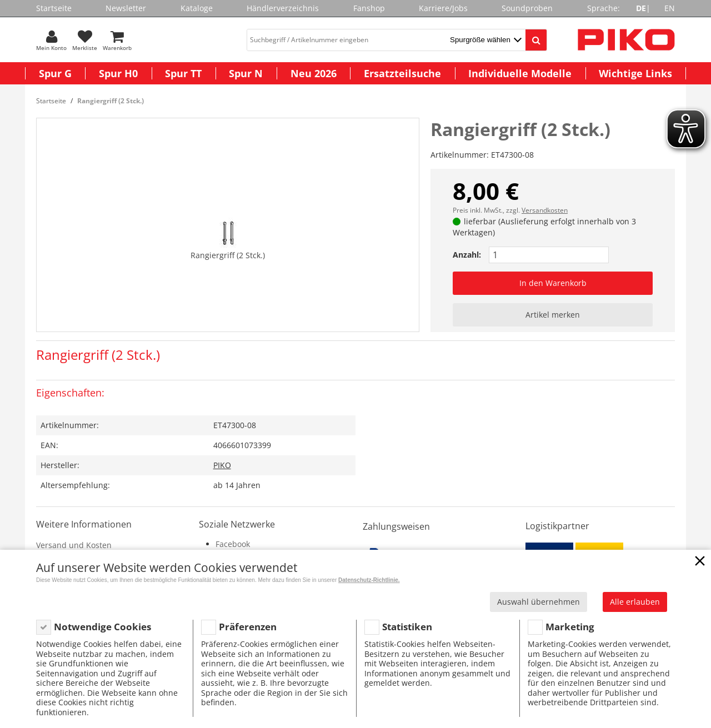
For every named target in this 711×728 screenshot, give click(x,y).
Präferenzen (248, 627)
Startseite (54, 8)
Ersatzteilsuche (402, 73)
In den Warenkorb (553, 283)
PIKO (222, 465)
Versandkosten (545, 210)
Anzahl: (467, 255)
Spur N (246, 73)
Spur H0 (118, 73)
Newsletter (126, 8)
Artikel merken (553, 315)
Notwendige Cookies (102, 627)
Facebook (233, 544)
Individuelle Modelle (520, 73)
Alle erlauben (635, 602)
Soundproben (527, 8)
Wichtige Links (635, 73)
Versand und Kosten (74, 545)
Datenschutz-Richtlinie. (369, 580)
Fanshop (369, 8)
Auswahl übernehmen (539, 602)
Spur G (55, 73)
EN (670, 8)
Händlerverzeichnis (283, 8)
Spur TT (183, 73)
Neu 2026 (314, 73)
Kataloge (197, 8)
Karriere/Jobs (443, 8)
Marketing (570, 627)
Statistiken (407, 627)
